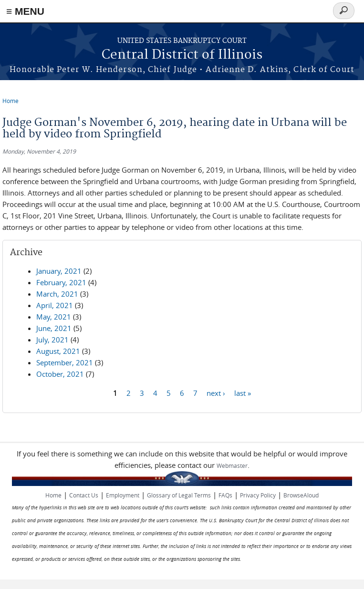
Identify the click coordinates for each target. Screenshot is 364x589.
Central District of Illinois (182, 55)
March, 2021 (57, 294)
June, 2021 (54, 328)
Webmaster (232, 465)
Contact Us (84, 495)
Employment (123, 495)
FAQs (225, 495)
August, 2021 (58, 351)
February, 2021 (61, 282)
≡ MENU (25, 11)
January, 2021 (59, 271)
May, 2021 (54, 317)
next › (216, 393)
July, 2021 (52, 340)
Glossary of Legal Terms (179, 495)
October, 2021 (60, 374)
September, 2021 (65, 362)
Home (10, 101)
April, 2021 (55, 305)
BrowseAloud (301, 495)
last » (243, 393)
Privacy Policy (258, 495)
